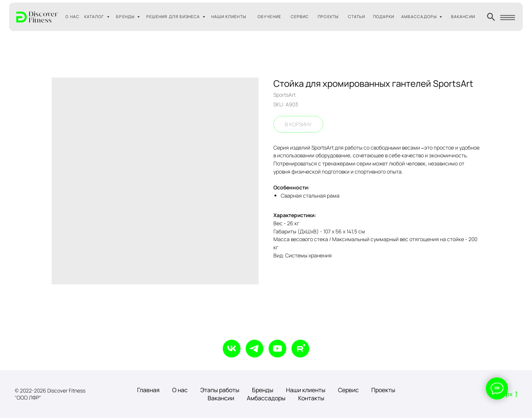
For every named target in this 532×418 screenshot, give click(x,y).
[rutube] (300, 349)
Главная (148, 390)
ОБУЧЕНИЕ (269, 16)
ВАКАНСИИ (463, 16)
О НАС (72, 16)
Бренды (263, 390)
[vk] (232, 349)
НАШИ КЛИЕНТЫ (229, 16)
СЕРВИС (300, 16)
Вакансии (221, 398)
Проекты (383, 390)
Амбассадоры (266, 398)
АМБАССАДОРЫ (419, 16)
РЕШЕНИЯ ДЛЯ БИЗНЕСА (173, 16)
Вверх (506, 394)
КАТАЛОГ (94, 16)
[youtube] (277, 349)
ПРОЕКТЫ (328, 16)
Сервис (348, 390)
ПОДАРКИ (384, 16)
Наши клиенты (306, 390)
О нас (180, 390)
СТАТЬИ (357, 16)
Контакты (311, 398)
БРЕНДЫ (125, 16)
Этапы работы (220, 390)
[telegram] (255, 349)
